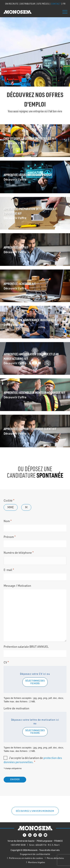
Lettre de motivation (16, 708)
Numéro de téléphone (19, 553)
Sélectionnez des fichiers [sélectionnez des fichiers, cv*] (35, 682)
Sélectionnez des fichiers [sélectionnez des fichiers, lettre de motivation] (35, 732)
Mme (11, 507)
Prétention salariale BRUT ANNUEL (26, 647)
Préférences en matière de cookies (26, 858)
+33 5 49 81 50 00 (18, 845)
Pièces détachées (55, 858)
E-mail (9, 570)
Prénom (10, 537)
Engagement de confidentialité (35, 854)
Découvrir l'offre (15, 143)
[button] (35, 811)
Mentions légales (37, 862)
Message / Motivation (17, 586)
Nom (8, 521)
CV (6, 662)
